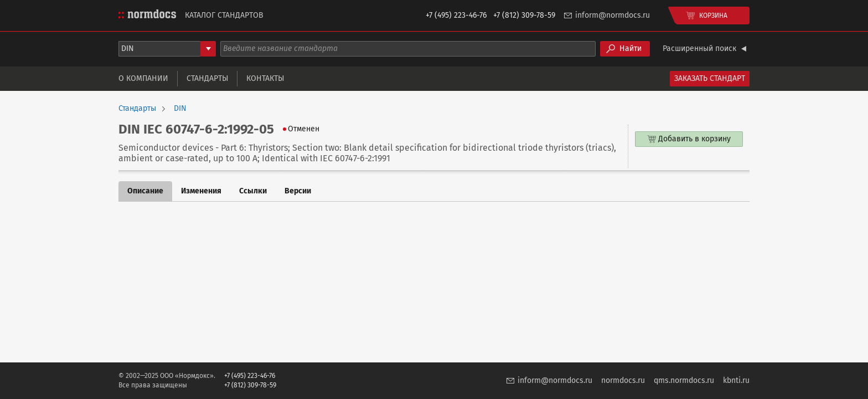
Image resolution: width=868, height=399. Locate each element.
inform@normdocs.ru (613, 15)
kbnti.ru (736, 380)
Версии (298, 191)
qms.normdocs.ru (684, 380)
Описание (145, 191)
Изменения (201, 191)
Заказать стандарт (710, 78)
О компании (143, 78)
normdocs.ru (623, 380)
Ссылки (253, 191)
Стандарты (207, 78)
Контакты (265, 78)
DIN (180, 109)
